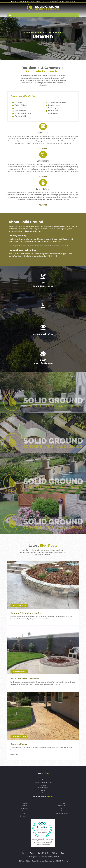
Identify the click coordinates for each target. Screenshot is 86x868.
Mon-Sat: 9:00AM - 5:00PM (66, 1)
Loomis (25, 811)
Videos (43, 790)
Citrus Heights (62, 806)
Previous (2, 38)
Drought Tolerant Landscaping (26, 613)
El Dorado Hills (25, 816)
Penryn (62, 808)
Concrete (43, 785)
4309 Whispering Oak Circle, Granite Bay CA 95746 (28, 1)
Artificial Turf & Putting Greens (43, 783)
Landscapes (43, 793)
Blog (62, 853)
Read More (43, 149)
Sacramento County (62, 814)
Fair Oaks (62, 803)
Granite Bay (25, 808)
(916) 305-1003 (50, 1)
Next (84, 38)
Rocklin (25, 806)
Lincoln (25, 814)
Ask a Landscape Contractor (25, 679)
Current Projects (43, 788)
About (43, 780)
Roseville (25, 803)
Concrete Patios (19, 744)
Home (24, 853)
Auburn (62, 811)
